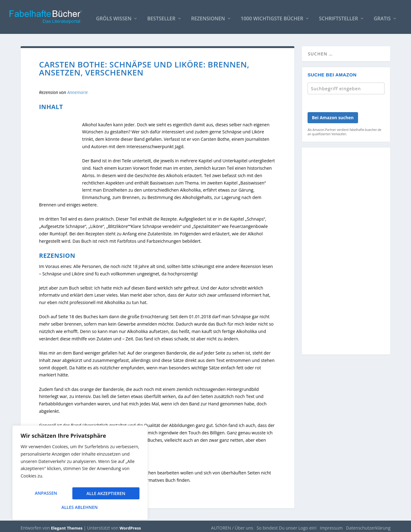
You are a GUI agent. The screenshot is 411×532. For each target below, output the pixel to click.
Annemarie (77, 89)
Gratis (382, 16)
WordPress (130, 525)
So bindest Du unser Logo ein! (286, 525)
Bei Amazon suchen (333, 114)
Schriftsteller (338, 16)
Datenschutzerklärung (368, 525)
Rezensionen (208, 16)
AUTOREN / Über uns (232, 525)
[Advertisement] (346, 252)
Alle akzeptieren (80, 507)
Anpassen (46, 495)
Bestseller (161, 16)
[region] (80, 475)
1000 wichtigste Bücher (272, 16)
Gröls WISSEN (114, 16)
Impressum (331, 525)
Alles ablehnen (105, 495)
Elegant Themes (67, 525)
